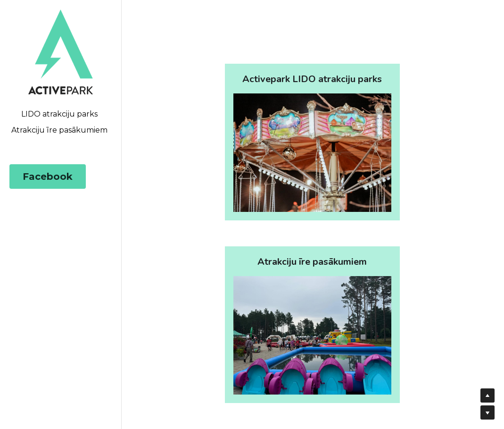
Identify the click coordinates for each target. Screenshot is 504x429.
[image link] (61, 51)
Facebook (48, 177)
